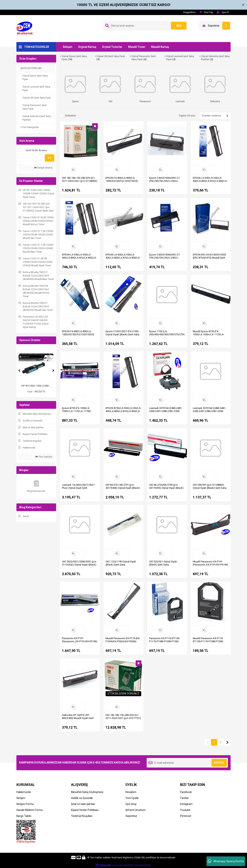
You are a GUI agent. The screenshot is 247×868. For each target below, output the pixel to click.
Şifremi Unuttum (136, 810)
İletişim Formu (25, 804)
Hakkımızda (24, 792)
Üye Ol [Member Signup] (223, 12)
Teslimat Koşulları (82, 816)
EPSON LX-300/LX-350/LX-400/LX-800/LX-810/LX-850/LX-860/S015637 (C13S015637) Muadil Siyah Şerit (123, 259)
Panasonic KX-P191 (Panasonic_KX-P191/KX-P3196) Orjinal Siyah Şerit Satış (80, 641)
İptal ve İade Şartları (83, 804)
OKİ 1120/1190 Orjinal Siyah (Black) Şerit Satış (121, 563)
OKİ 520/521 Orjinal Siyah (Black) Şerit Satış (163, 563)
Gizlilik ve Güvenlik (82, 798)
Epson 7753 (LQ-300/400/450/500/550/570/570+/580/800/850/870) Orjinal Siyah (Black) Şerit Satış (177, 334)
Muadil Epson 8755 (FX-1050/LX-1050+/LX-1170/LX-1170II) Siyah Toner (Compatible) (209, 336)
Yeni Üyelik (132, 798)
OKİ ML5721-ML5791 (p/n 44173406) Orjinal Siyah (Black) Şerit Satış (123, 488)
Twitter (184, 798)
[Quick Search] (31, 158)
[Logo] (26, 28)
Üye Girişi (131, 804)
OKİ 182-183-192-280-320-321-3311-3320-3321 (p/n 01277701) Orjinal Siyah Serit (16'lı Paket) (123, 718)
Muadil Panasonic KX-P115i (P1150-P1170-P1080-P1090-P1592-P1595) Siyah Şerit (208, 641)
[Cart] (215, 26)
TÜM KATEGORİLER (37, 47)
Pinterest (186, 816)
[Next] (53, 371)
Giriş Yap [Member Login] (206, 12)
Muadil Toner (137, 47)
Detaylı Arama (43, 168)
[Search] (145, 26)
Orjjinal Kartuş (87, 47)
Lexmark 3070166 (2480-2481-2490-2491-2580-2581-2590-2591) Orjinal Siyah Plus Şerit (209, 411)
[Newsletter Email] (187, 763)
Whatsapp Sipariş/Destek (226, 861)
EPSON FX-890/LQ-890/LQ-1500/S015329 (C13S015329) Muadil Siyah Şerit (122, 181)
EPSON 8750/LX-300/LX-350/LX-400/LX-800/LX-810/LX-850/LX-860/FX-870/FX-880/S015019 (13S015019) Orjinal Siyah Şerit (123, 413)
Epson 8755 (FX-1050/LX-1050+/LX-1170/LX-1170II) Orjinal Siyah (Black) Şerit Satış (79, 411)
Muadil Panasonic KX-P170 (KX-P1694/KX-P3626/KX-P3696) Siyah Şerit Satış (123, 641)
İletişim (68, 47)
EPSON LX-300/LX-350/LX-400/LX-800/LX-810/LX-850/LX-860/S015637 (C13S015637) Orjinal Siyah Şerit (210, 182)
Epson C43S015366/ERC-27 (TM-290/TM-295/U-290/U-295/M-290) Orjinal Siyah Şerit (165, 258)
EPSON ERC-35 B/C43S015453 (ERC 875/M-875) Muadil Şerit (209, 256)
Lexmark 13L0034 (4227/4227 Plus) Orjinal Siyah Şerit (78, 486)
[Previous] (19, 371)
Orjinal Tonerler (112, 47)
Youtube (185, 810)
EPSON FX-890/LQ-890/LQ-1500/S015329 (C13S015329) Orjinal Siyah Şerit (78, 334)
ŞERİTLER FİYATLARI (31, 68)
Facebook (186, 792)
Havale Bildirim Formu (30, 810)
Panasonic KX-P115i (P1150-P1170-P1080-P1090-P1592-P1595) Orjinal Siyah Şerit (165, 641)
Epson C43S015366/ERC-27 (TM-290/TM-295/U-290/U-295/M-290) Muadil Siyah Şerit (166, 181)
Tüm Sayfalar (44, 457)
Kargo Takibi (24, 816)
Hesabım (131, 792)
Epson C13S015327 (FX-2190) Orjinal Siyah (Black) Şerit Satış (122, 333)
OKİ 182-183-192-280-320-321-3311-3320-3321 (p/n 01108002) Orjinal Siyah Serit (80, 181)
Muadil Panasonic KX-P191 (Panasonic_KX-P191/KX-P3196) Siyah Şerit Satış (210, 565)
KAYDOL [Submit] (219, 763)
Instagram (186, 804)
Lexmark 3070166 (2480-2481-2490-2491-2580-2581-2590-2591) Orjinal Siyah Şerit (166, 411)
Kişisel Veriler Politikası (85, 810)
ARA (179, 26)
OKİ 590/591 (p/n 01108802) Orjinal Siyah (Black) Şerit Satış (210, 486)
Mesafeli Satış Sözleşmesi (87, 792)
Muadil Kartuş (160, 47)
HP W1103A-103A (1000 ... (36, 386)
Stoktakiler (70, 116)
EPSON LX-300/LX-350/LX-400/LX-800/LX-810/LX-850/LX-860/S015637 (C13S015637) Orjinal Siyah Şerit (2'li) (79, 259)
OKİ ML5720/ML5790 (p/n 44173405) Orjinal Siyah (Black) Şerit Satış (166, 488)
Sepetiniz (131, 816)
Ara (49, 158)
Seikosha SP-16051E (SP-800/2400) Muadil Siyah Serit (78, 717)
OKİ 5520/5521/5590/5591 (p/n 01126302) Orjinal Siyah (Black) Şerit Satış (79, 565)
